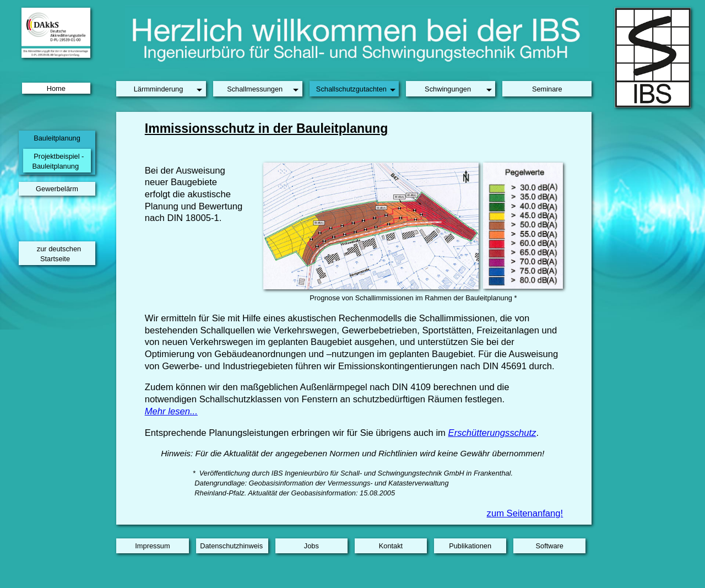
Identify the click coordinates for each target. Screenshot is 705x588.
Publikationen (470, 546)
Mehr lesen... (171, 411)
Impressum (152, 546)
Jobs (311, 546)
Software (549, 546)
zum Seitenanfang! (525, 513)
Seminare (547, 89)
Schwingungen (448, 89)
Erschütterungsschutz (492, 433)
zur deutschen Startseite (59, 254)
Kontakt (391, 546)
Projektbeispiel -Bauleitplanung (58, 161)
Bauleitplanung (57, 138)
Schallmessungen (255, 89)
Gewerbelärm (57, 189)
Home (56, 88)
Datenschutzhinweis (231, 546)
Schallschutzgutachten (351, 89)
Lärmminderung (159, 89)
